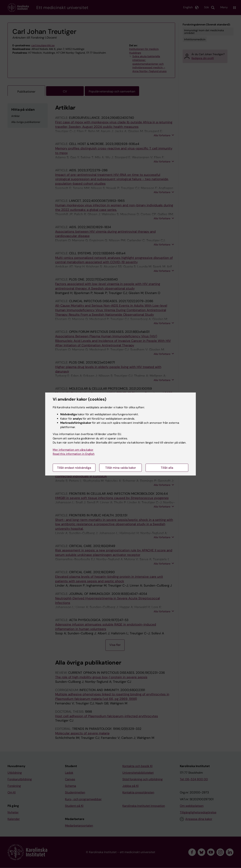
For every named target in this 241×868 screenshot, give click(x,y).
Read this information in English (74, 454)
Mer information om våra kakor (73, 450)
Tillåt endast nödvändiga (74, 468)
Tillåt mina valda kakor (121, 468)
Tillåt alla (167, 468)
